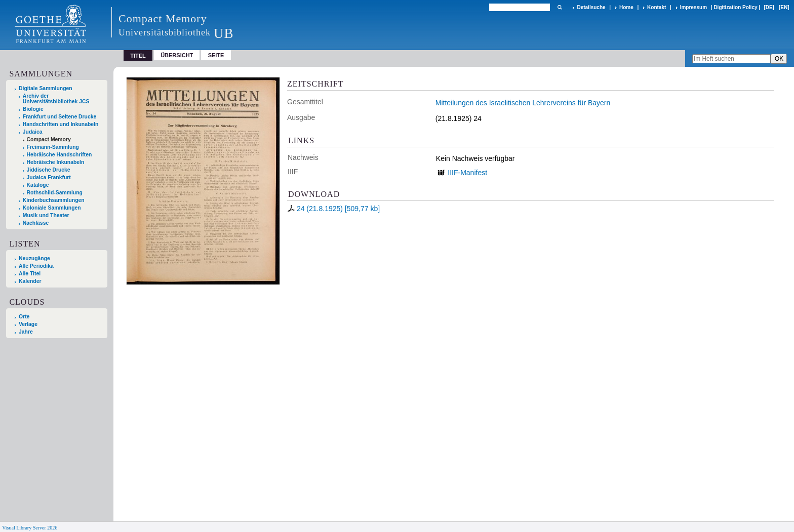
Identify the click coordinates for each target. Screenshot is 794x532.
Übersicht (177, 55)
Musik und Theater (46, 215)
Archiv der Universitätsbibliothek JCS (56, 99)
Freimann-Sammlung (53, 147)
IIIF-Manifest (467, 173)
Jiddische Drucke (49, 170)
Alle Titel (30, 274)
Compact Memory (49, 139)
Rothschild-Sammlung (55, 193)
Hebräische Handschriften (59, 155)
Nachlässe (36, 223)
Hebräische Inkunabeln (56, 162)
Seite (216, 55)
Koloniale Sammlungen (52, 208)
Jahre (26, 332)
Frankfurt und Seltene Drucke (60, 117)
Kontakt (657, 7)
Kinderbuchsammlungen (54, 200)
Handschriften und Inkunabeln (61, 124)
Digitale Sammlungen (46, 88)
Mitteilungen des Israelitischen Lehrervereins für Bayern (523, 103)
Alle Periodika (36, 266)
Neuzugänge (34, 258)
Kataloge (38, 185)
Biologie (33, 109)
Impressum (693, 7)
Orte (24, 317)
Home (626, 7)
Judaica (33, 132)
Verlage (28, 324)
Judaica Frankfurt (49, 177)
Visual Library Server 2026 (30, 528)
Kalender (30, 281)
